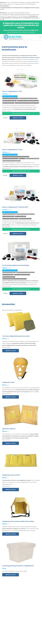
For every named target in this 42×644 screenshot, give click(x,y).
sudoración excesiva (28, 57)
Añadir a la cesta (18, 118)
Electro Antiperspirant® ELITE (12, 91)
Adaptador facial (8, 382)
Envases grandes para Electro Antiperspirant (18, 566)
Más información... (7, 111)
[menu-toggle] (2, 37)
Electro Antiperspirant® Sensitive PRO (15, 207)
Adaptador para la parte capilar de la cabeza (18, 521)
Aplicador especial (9, 429)
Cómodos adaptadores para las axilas (16, 336)
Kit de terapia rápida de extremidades (16, 265)
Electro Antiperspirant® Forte (12, 150)
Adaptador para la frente (11, 475)
